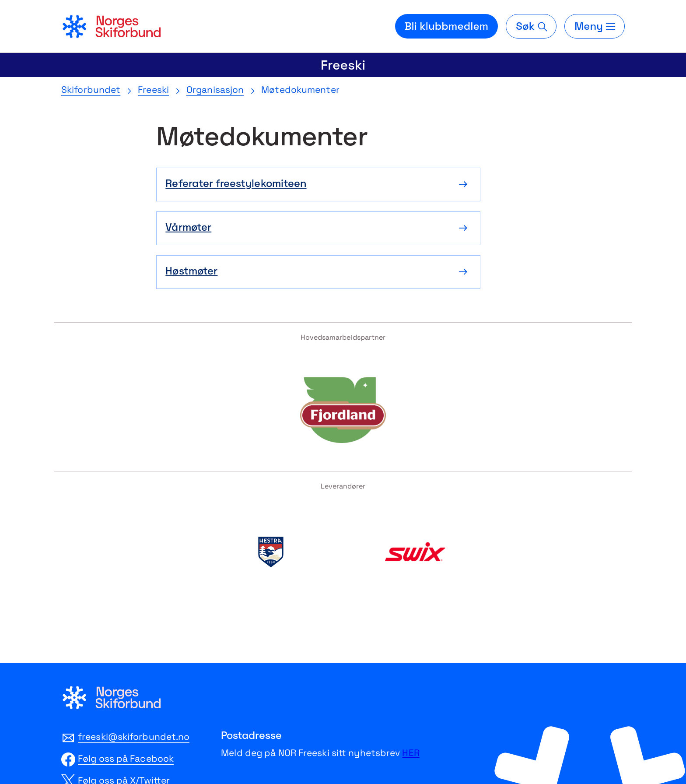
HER (411, 753)
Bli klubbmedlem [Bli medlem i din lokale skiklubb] (447, 26)
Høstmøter (191, 272)
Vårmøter (188, 228)
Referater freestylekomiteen (236, 184)
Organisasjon (215, 90)
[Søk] (531, 26)
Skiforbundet (91, 90)
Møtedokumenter (300, 90)
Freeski (343, 65)
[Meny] (595, 26)
